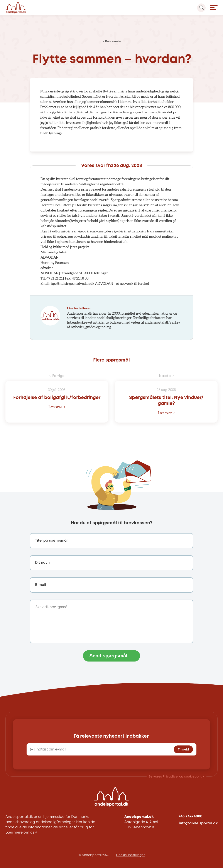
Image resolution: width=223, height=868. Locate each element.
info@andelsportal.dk (198, 823)
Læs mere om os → (21, 833)
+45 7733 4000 (191, 816)
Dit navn (42, 563)
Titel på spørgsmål (51, 541)
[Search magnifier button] (201, 8)
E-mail (41, 585)
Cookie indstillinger (130, 855)
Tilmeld (183, 750)
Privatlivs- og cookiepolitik (183, 777)
